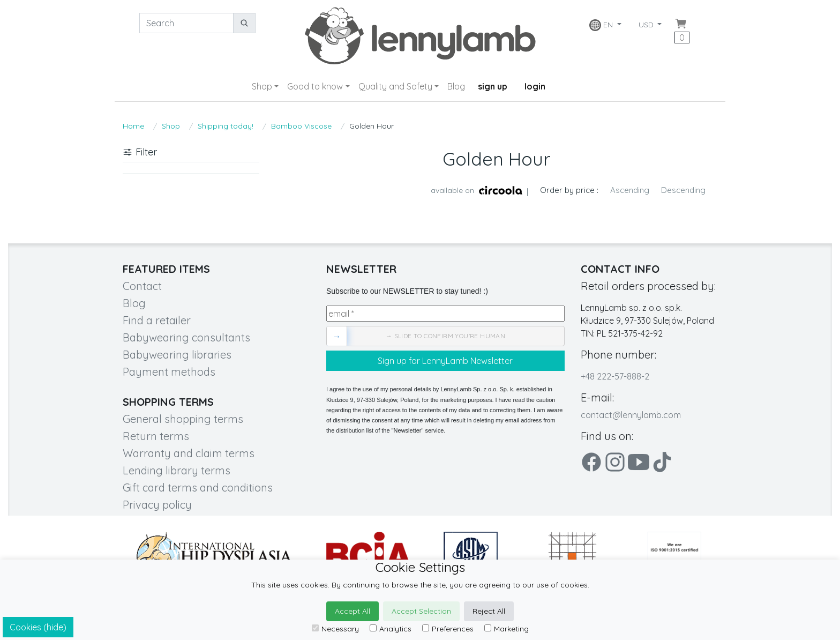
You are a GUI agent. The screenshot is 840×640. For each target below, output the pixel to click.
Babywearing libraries (177, 355)
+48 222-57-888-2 (615, 376)
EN (602, 25)
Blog (456, 86)
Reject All (489, 611)
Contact (142, 286)
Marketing (507, 629)
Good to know (315, 86)
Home (133, 126)
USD (647, 25)
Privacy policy (157, 505)
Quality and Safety (395, 86)
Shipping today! (226, 126)
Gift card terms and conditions (198, 488)
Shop (262, 86)
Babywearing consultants (186, 337)
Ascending (630, 190)
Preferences (448, 629)
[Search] (186, 23)
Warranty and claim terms (189, 453)
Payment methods (169, 372)
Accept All (352, 611)
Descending (683, 190)
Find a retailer (157, 320)
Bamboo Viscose (301, 126)
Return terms (156, 436)
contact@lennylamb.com (631, 415)
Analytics (391, 629)
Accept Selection (421, 611)
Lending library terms (177, 470)
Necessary (335, 629)
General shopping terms (183, 419)
